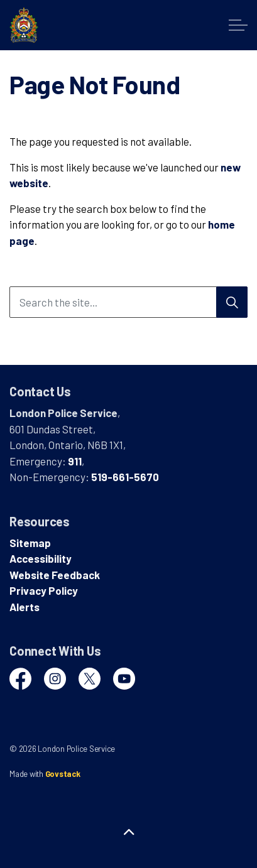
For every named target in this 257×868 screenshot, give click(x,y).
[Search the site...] (128, 302)
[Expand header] (238, 25)
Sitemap (30, 543)
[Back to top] (128, 832)
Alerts (25, 607)
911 (75, 461)
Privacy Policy (44, 590)
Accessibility (41, 558)
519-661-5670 (125, 477)
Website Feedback (55, 575)
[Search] (232, 302)
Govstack (63, 774)
